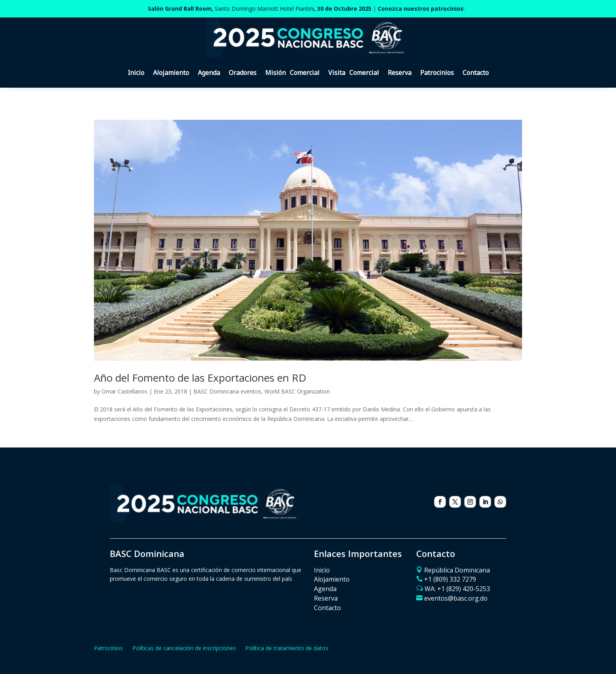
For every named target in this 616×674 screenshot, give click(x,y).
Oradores (243, 73)
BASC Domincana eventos (227, 391)
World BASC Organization (297, 391)
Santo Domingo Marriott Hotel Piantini (260, 9)
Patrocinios (437, 73)
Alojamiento (171, 73)
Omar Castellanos (124, 391)
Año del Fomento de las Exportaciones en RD (200, 378)
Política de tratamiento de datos (287, 648)
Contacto (476, 73)
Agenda (209, 73)
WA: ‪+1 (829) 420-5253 (457, 589)
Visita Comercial (354, 73)
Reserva (400, 73)
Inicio (136, 73)
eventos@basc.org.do (456, 598)
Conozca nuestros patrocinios (421, 9)
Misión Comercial (292, 73)
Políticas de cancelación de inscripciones (184, 648)
